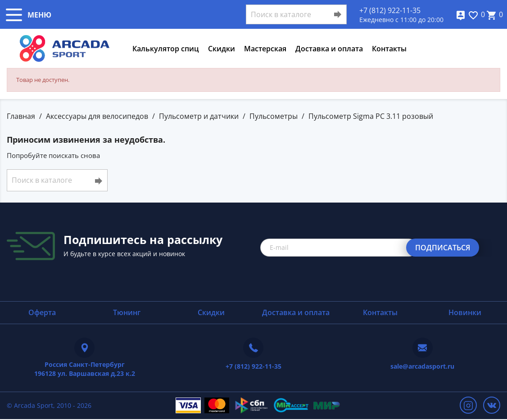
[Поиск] (296, 14)
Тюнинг (127, 312)
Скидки (222, 49)
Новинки (465, 312)
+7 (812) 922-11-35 (390, 10)
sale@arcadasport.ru (422, 366)
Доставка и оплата (329, 49)
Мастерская (265, 49)
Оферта (42, 312)
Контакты (389, 49)
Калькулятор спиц (166, 49)
